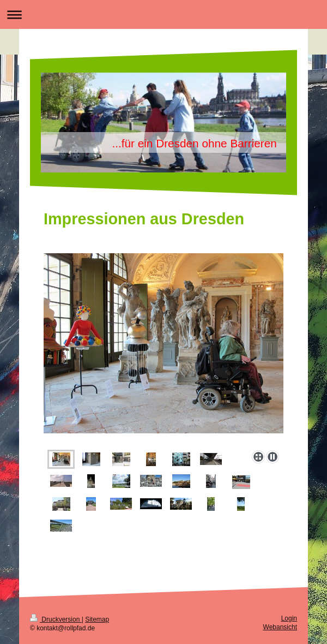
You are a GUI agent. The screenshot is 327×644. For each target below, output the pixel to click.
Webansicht (280, 627)
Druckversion (56, 619)
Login (289, 618)
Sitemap (97, 619)
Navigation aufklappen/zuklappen (163, 14)
